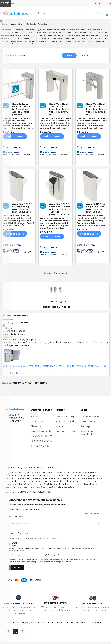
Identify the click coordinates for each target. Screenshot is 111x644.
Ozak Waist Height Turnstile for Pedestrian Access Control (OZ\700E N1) (59, 109)
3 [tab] (49, 370)
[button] (106, 13)
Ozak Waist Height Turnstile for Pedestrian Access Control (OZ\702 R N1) (96, 109)
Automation (17, 24)
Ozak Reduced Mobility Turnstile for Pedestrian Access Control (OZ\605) (22, 109)
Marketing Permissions (19, 533)
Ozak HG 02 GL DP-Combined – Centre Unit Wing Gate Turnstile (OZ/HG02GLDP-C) (60, 209)
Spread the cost (12, 147)
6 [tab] (62, 370)
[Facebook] (8, 631)
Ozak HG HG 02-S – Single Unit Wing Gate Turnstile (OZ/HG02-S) (96, 208)
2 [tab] (45, 370)
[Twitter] (15, 631)
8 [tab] (70, 370)
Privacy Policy (46, 555)
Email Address (16, 517)
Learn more (41, 562)
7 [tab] (66, 370)
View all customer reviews (18, 373)
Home (4, 24)
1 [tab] (41, 370)
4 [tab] (53, 370)
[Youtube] (23, 631)
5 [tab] (58, 370)
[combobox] (58, 13)
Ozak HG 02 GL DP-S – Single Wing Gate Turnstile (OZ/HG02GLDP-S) (22, 208)
